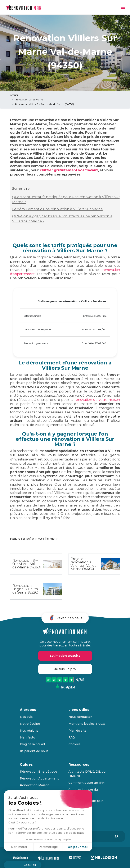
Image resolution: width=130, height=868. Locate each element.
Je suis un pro (65, 669)
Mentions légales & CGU (87, 724)
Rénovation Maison (35, 785)
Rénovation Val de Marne (29, 99)
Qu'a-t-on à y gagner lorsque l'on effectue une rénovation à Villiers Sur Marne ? (62, 219)
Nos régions (29, 731)
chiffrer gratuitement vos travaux (69, 170)
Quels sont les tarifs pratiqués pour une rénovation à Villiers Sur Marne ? (66, 199)
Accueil (14, 95)
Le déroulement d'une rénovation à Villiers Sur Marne (57, 209)
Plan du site (77, 731)
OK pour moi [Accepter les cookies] (78, 847)
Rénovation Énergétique (39, 772)
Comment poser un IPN (87, 783)
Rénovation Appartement (39, 778)
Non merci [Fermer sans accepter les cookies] (19, 847)
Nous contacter (80, 717)
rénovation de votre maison (97, 400)
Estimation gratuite (65, 656)
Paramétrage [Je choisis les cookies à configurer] (48, 847)
